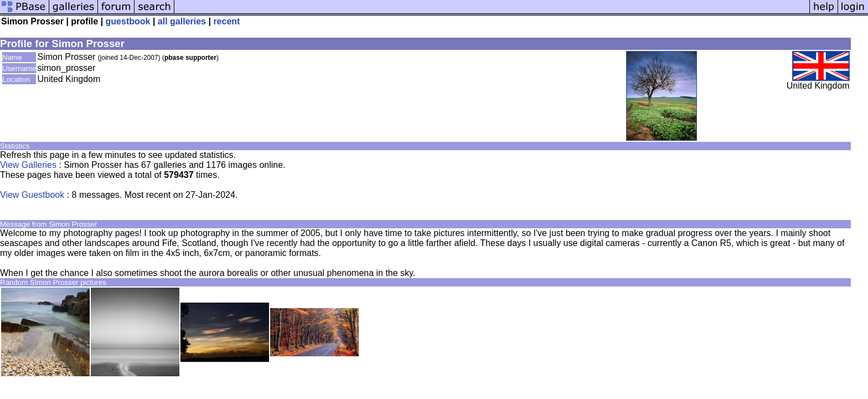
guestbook (128, 21)
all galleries (182, 21)
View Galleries (28, 165)
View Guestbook (32, 195)
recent (226, 21)
